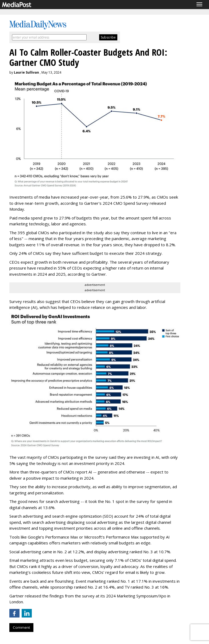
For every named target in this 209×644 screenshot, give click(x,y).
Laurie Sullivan (26, 72)
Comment (21, 627)
